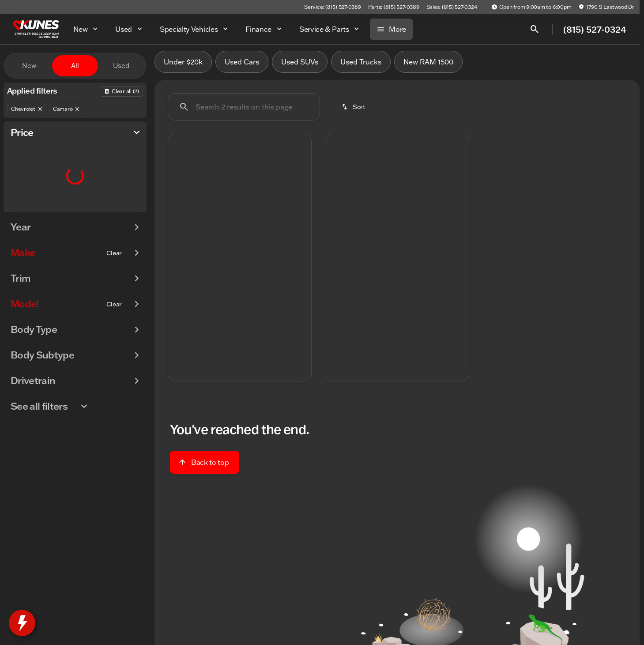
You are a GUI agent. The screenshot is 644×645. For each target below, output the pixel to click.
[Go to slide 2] (225, 234)
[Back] (121, 91)
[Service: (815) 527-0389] (332, 7)
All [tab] (75, 66)
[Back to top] (205, 466)
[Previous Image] (180, 192)
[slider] (21, 165)
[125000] (116, 211)
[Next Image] (300, 192)
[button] (179, 192)
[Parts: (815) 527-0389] (394, 7)
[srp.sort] (354, 111)
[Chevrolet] (27, 109)
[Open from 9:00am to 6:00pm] (531, 7)
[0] (28, 211)
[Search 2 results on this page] (244, 111)
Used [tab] (121, 66)
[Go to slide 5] (265, 234)
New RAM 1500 (428, 66)
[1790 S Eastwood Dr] (606, 7)
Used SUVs (300, 66)
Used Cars (242, 66)
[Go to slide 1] (212, 234)
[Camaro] (67, 109)
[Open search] (535, 29)
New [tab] (29, 66)
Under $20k (183, 66)
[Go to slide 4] (252, 234)
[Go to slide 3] (238, 234)
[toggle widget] (22, 623)
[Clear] (114, 271)
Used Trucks (361, 66)
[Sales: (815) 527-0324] (452, 7)
